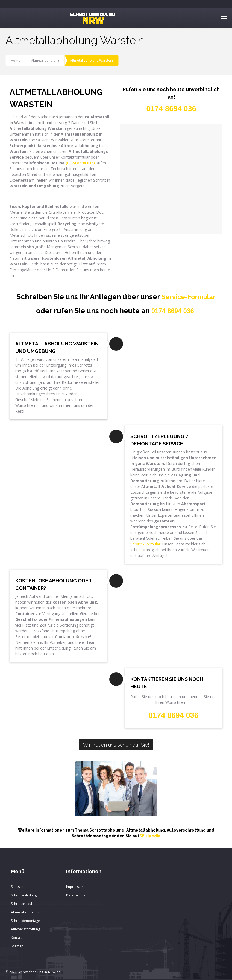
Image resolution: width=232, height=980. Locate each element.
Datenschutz (76, 895)
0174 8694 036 (173, 311)
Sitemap (17, 946)
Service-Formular (189, 297)
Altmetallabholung (46, 60)
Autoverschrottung (25, 929)
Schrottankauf (22, 904)
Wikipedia (150, 836)
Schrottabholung (24, 895)
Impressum (75, 887)
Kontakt (17, 938)
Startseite (18, 887)
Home (16, 60)
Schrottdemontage (25, 921)
